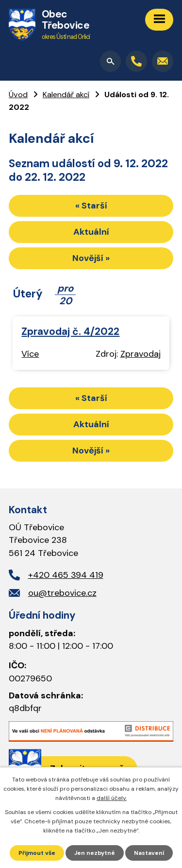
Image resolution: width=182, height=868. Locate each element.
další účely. (112, 798)
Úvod (18, 95)
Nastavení (149, 853)
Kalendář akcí (66, 95)
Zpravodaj (141, 354)
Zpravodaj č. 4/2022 (70, 331)
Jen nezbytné (95, 853)
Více (30, 354)
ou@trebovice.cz (62, 593)
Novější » (91, 258)
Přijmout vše (37, 853)
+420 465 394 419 (66, 575)
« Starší (91, 206)
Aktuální (91, 232)
